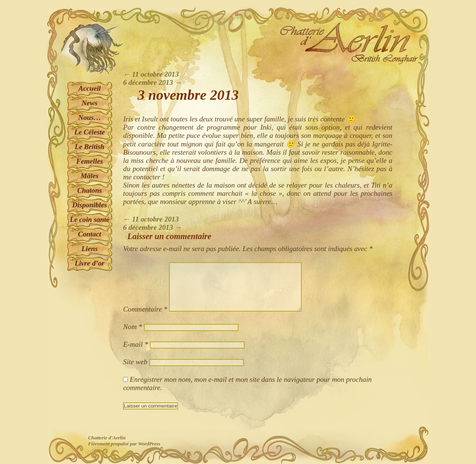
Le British (90, 147)
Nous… (90, 117)
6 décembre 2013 (152, 82)
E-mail (136, 344)
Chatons (89, 190)
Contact (90, 234)
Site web (135, 362)
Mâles (90, 176)
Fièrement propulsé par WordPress (124, 444)
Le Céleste (90, 132)
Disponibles (90, 205)
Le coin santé (90, 219)
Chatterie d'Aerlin (107, 438)
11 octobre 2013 (151, 74)
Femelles (90, 161)
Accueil (90, 88)
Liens (90, 249)
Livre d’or (90, 263)
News (90, 103)
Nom (133, 327)
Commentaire (145, 309)
